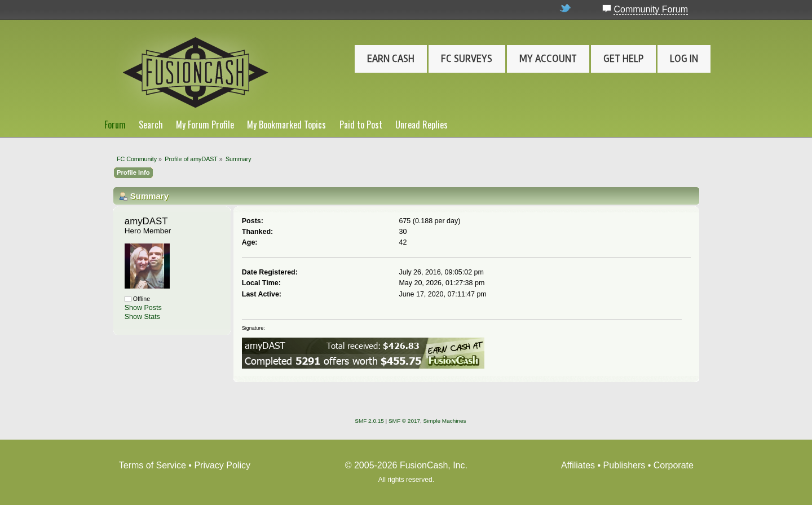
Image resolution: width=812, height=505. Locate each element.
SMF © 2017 (404, 421)
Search (151, 125)
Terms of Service (153, 465)
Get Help (623, 59)
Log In (684, 59)
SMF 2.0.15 (369, 421)
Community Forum (651, 9)
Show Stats (142, 317)
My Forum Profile (205, 125)
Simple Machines (445, 421)
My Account (548, 59)
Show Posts (143, 308)
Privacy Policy (222, 465)
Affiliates (578, 465)
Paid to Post (361, 125)
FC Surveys (467, 59)
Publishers (625, 465)
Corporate (674, 465)
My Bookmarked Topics (286, 125)
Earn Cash (391, 59)
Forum (115, 125)
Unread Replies (422, 125)
